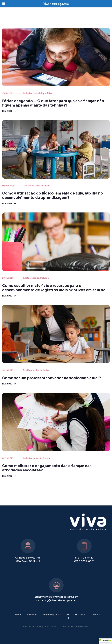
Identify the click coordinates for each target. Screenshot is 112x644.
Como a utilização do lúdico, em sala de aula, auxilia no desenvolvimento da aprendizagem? (53, 196)
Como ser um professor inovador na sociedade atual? (51, 378)
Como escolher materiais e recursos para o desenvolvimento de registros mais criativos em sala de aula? (54, 288)
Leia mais (7, 111)
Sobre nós (32, 615)
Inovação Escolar (42, 458)
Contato (96, 615)
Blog (68, 616)
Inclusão (27, 93)
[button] (105, 641)
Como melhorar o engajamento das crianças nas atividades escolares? (47, 468)
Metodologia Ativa (43, 93)
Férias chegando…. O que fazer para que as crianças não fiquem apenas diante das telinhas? (53, 103)
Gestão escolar (32, 186)
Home (18, 615)
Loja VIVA (80, 615)
